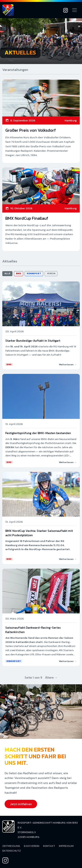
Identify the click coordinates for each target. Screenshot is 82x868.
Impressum (66, 846)
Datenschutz (12, 851)
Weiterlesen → (68, 364)
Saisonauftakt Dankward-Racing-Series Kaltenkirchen (33, 630)
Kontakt (49, 846)
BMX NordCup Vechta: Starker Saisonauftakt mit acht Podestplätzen (39, 533)
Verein (51, 273)
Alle (7, 273)
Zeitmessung (11, 846)
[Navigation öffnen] (75, 10)
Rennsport (34, 273)
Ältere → (51, 677)
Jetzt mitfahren (21, 804)
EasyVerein (32, 846)
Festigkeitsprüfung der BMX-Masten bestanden (38, 433)
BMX (19, 273)
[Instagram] (66, 10)
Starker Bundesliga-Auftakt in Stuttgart (33, 341)
